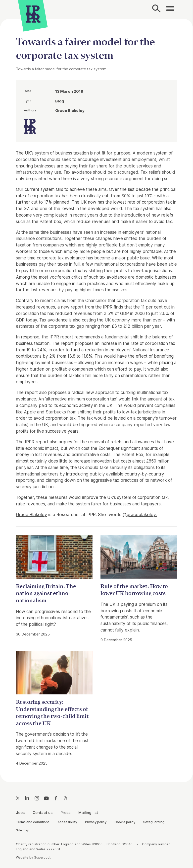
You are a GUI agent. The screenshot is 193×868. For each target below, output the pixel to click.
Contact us (43, 813)
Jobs (20, 813)
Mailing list (88, 813)
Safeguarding (154, 822)
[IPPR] (33, 13)
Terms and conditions (33, 822)
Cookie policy (125, 822)
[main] (96, 396)
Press (65, 813)
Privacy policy (96, 822)
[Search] (156, 9)
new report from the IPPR (87, 307)
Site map (23, 830)
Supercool (42, 857)
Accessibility (67, 822)
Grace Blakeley (31, 514)
